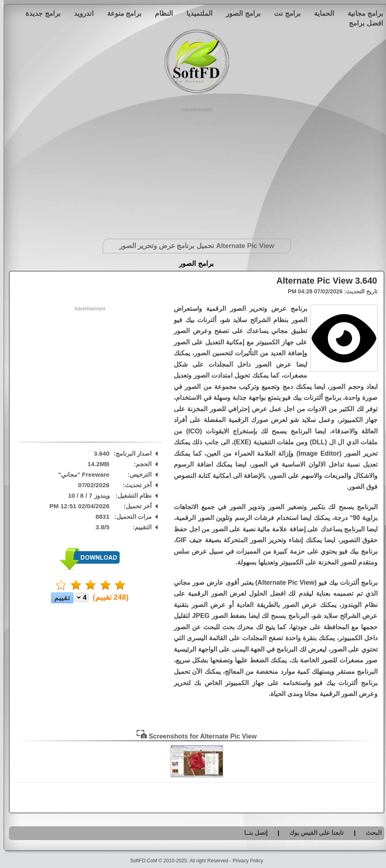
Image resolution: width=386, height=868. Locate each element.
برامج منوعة (121, 13)
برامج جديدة (39, 13)
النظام (160, 13)
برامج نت (284, 13)
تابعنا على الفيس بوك (313, 833)
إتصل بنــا (252, 833)
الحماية (321, 13)
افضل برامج (362, 23)
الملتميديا (196, 13)
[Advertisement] (193, 170)
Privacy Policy (244, 861)
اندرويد (80, 13)
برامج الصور (240, 13)
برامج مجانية (362, 13)
